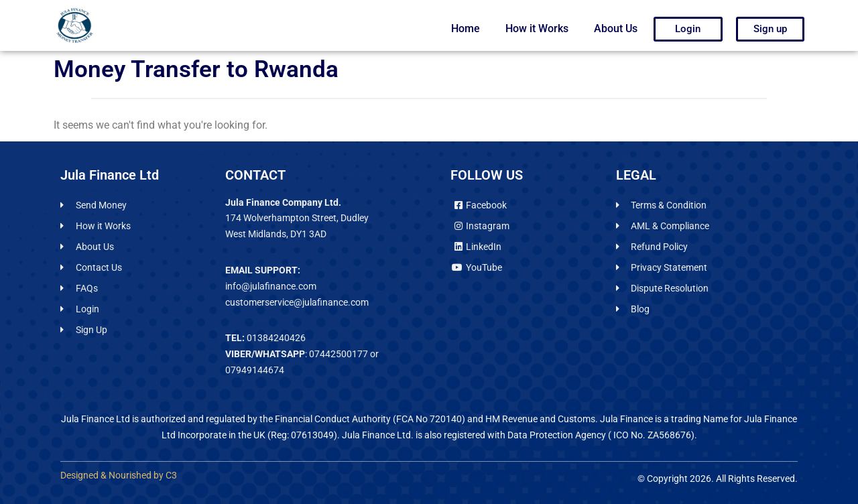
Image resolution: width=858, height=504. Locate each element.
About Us (616, 28)
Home (466, 28)
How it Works (537, 28)
